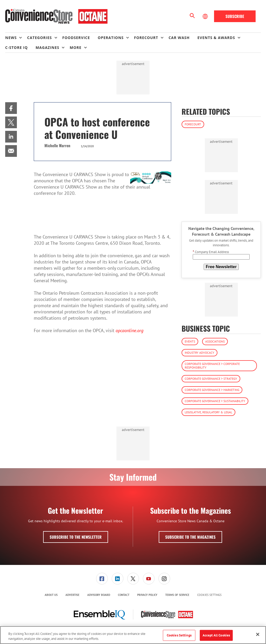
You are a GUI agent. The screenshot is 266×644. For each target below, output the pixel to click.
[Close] (258, 634)
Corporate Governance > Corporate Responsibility (212, 366)
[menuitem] (16, 38)
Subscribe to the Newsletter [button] (76, 537)
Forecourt (193, 124)
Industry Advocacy (199, 353)
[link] (11, 108)
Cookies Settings (209, 595)
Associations (215, 341)
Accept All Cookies (216, 635)
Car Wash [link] (179, 38)
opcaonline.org (129, 330)
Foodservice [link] (76, 38)
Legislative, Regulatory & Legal (208, 412)
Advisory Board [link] (99, 595)
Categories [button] (39, 38)
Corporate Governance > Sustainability (215, 401)
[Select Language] (206, 16)
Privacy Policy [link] (147, 595)
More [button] (75, 47)
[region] (133, 635)
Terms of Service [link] (177, 595)
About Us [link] (51, 595)
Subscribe (235, 16)
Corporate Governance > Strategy (211, 379)
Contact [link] (124, 595)
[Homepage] (56, 16)
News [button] (11, 38)
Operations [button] (111, 38)
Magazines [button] (47, 47)
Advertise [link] (72, 595)
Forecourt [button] (146, 38)
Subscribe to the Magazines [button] (190, 537)
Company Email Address (211, 252)
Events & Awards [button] (216, 38)
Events (190, 341)
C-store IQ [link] (16, 47)
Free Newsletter (221, 267)
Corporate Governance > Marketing (212, 390)
